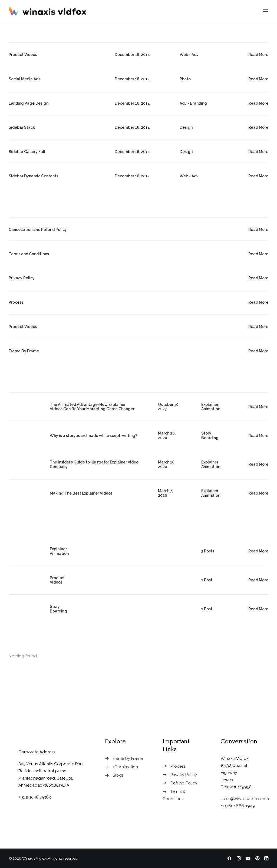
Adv (195, 55)
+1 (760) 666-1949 (238, 806)
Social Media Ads (24, 79)
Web (184, 55)
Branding (198, 103)
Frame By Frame (24, 351)
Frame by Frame (128, 758)
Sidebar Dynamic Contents (33, 176)
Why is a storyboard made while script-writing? (93, 436)
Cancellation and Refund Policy (38, 230)
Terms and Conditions (29, 254)
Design (186, 127)
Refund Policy (184, 783)
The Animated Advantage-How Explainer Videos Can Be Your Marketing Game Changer (92, 407)
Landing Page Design (29, 103)
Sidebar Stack (22, 127)
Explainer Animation (211, 407)
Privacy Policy (22, 278)
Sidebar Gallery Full (27, 152)
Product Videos (23, 55)
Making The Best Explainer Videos (81, 493)
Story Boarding (210, 435)
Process (16, 302)
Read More (258, 55)
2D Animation (125, 767)
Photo (185, 79)
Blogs (118, 775)
